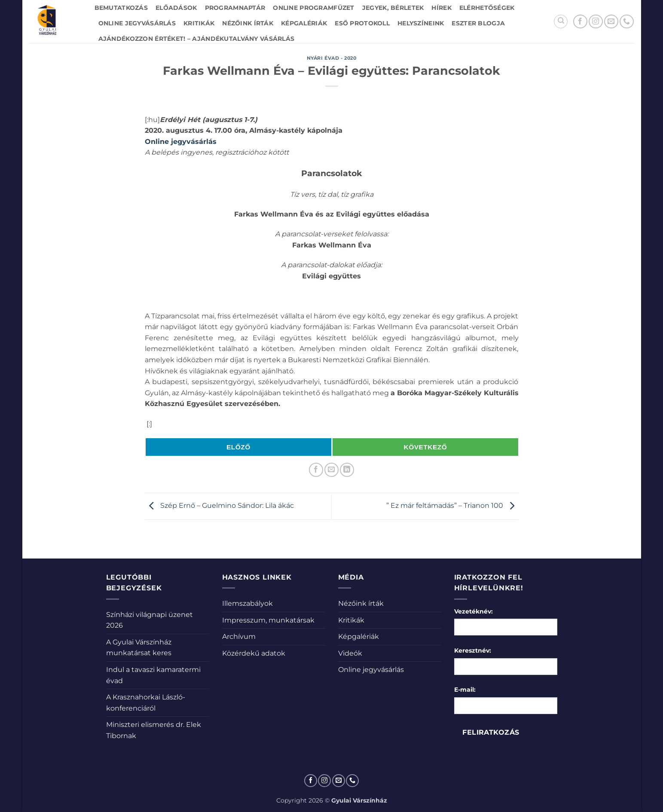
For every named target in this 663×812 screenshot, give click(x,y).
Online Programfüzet (313, 8)
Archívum (239, 636)
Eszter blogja (478, 23)
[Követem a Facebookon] (580, 22)
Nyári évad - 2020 (332, 58)
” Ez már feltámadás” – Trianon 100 (452, 506)
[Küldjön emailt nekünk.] (611, 22)
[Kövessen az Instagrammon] (596, 22)
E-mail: (465, 690)
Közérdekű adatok (254, 653)
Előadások (176, 8)
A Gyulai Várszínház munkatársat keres (139, 648)
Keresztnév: (473, 650)
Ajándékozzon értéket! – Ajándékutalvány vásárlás (197, 39)
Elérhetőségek (487, 8)
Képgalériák (304, 23)
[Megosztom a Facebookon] (316, 470)
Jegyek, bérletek (393, 8)
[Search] (561, 21)
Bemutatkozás (121, 8)
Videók (350, 653)
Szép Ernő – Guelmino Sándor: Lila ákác (219, 506)
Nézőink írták (248, 23)
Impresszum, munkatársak (268, 620)
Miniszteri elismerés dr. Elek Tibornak (154, 730)
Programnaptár (235, 8)
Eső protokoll (362, 23)
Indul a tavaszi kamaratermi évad (153, 675)
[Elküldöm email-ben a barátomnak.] (331, 470)
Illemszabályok (247, 603)
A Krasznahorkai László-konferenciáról (146, 703)
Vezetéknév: (474, 611)
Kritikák (199, 23)
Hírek (441, 8)
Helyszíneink (421, 23)
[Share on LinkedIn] (347, 470)
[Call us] (627, 22)
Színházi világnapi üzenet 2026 (150, 620)
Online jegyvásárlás (137, 23)
